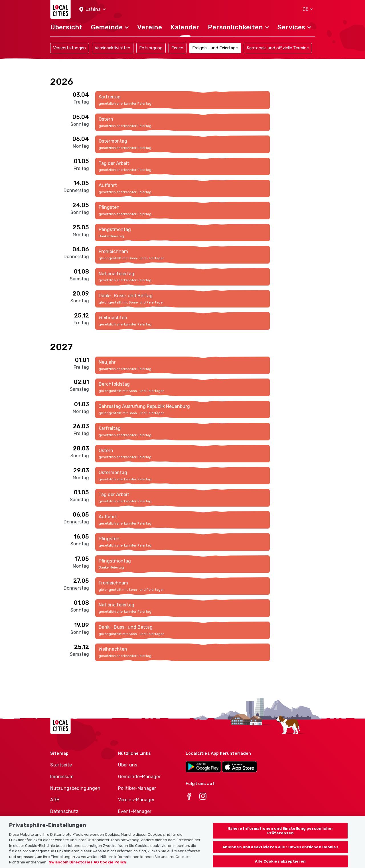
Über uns (128, 765)
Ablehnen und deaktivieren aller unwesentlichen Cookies (280, 852)
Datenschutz (64, 811)
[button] (93, 10)
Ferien (177, 48)
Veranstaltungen (69, 48)
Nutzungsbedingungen (75, 788)
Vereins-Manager (136, 800)
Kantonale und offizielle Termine (278, 48)
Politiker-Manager (137, 788)
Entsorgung (151, 48)
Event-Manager (135, 811)
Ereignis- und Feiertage (215, 48)
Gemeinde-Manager (139, 777)
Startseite (61, 765)
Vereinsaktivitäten (112, 48)
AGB (55, 800)
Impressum (62, 777)
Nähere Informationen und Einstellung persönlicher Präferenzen (280, 835)
